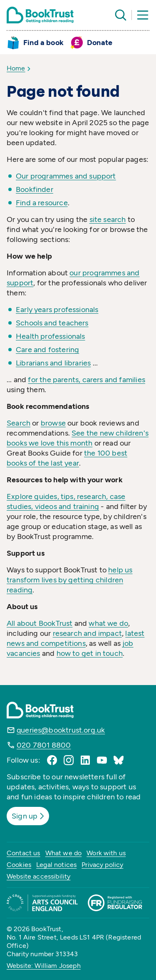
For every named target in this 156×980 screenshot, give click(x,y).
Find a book (43, 43)
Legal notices (56, 865)
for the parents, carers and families (86, 380)
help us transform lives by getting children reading (70, 580)
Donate (100, 43)
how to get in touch (90, 653)
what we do (108, 623)
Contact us (24, 853)
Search (19, 423)
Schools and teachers (52, 323)
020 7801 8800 (44, 745)
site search (108, 219)
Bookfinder (35, 189)
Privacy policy (102, 865)
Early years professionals (57, 310)
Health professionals (51, 336)
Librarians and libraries (53, 363)
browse (53, 423)
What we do (64, 853)
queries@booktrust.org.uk (61, 730)
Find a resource (42, 203)
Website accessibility (38, 876)
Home (16, 68)
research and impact (87, 633)
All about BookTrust (40, 623)
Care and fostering (47, 350)
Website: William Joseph (44, 966)
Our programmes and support (66, 176)
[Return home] (40, 15)
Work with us (106, 853)
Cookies (19, 865)
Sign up (29, 816)
